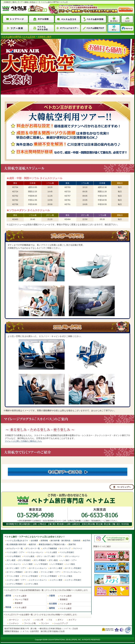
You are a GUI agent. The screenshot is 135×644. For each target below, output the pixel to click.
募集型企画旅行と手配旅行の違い (52, 544)
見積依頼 (77, 541)
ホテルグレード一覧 (15, 548)
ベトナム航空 (21, 596)
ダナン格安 (11, 560)
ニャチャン (14, 623)
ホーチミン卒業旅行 (15, 572)
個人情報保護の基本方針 (16, 544)
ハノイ (27, 620)
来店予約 (87, 541)
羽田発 (8, 607)
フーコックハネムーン (72, 572)
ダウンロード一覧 (33, 548)
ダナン (60, 620)
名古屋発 (53, 604)
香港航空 (19, 603)
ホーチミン (14, 620)
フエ (50, 620)
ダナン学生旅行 (24, 560)
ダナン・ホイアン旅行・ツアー (50, 556)
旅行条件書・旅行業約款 (60, 541)
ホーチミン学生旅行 (73, 568)
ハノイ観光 (70, 564)
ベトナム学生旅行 (67, 552)
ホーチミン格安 (56, 568)
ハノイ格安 (28, 564)
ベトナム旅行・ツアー (15, 552)
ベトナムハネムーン (35, 552)
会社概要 (34, 541)
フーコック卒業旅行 (49, 576)
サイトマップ (65, 548)
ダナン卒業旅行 (40, 560)
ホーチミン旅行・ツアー (16, 568)
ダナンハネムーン (72, 556)
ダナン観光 (53, 560)
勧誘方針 (33, 544)
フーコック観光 (66, 576)
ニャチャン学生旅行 (73, 580)
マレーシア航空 (22, 600)
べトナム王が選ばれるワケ (17, 541)
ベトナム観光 (29, 556)
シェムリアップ (61, 623)
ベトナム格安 (51, 552)
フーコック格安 (13, 576)
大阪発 (52, 596)
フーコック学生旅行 (30, 576)
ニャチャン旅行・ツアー (16, 580)
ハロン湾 (39, 620)
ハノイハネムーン (14, 564)
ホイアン (73, 620)
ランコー (45, 623)
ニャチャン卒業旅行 (15, 584)
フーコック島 (30, 623)
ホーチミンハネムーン (38, 568)
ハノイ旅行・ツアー (69, 560)
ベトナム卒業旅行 (14, 556)
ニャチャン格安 (56, 580)
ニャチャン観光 (32, 584)
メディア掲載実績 (50, 548)
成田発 (8, 596)
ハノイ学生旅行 (42, 564)
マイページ (78, 548)
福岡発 (52, 608)
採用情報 (44, 541)
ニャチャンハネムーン (38, 580)
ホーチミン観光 (32, 572)
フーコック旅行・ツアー (51, 572)
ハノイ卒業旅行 (57, 564)
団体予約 (72, 544)
